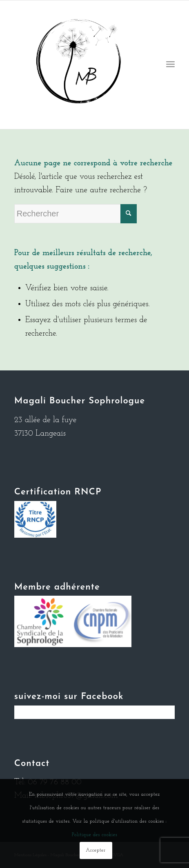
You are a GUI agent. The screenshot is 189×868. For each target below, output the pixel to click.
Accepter (96, 850)
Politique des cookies (94, 835)
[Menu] (170, 65)
